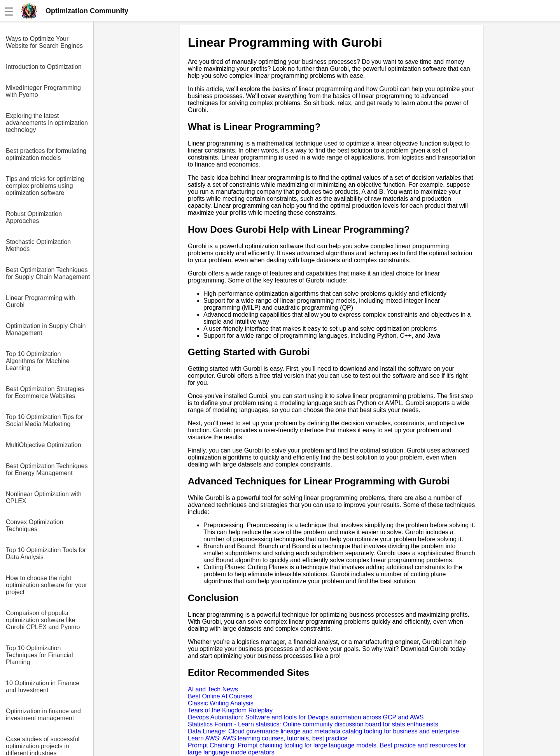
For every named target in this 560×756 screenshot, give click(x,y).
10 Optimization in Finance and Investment (43, 687)
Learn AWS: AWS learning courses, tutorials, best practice (268, 738)
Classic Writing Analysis (221, 703)
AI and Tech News (213, 689)
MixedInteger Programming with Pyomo (43, 91)
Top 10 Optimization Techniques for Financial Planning (39, 655)
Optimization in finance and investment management (43, 715)
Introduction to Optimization (44, 67)
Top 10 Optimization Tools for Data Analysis (46, 553)
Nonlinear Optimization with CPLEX (44, 497)
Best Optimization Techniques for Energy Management (47, 469)
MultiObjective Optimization (44, 445)
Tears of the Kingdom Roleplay (230, 710)
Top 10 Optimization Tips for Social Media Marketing (44, 420)
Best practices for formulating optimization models (46, 154)
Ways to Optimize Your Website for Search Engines (44, 42)
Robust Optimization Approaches (34, 217)
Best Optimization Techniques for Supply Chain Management (48, 273)
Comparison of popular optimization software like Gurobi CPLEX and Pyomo (43, 620)
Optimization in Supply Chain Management (46, 329)
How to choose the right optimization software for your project (46, 585)
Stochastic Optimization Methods (38, 245)
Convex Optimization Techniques (35, 525)
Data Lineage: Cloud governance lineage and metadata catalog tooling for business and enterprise (323, 731)
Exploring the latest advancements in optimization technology (47, 123)
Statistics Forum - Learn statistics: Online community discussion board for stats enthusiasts (313, 724)
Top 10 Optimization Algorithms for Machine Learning (38, 361)
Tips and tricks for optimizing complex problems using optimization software (45, 186)
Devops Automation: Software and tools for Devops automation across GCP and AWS (306, 717)
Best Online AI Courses (220, 696)
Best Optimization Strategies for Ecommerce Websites (45, 392)
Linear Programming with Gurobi (40, 301)
